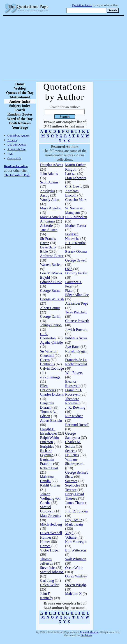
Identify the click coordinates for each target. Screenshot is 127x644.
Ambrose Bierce (52, 256)
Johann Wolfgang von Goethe (50, 498)
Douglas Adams (52, 165)
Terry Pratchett (76, 312)
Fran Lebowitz (76, 178)
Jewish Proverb (76, 330)
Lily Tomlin (74, 520)
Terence (71, 490)
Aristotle (46, 226)
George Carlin (50, 316)
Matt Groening (51, 516)
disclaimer (86, 635)
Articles (12, 140)
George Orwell (76, 260)
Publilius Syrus (76, 338)
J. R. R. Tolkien (76, 511)
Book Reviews (20, 123)
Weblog (20, 88)
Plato (69, 291)
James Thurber (76, 503)
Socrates (71, 481)
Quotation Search (82, 5)
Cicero (45, 360)
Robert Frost (49, 468)
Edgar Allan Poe (77, 295)
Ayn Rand (72, 347)
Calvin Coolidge (52, 368)
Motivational (20, 97)
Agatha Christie (52, 342)
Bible (44, 251)
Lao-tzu (71, 174)
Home (20, 84)
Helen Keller (49, 585)
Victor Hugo (49, 550)
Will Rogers (74, 373)
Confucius (48, 364)
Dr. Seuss (72, 455)
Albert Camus (50, 308)
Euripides (47, 446)
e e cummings (50, 377)
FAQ (10, 154)
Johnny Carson (51, 325)
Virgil (69, 533)
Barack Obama (76, 251)
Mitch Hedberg (51, 524)
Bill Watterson (76, 550)
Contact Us (14, 158)
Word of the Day (20, 119)
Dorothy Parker (76, 273)
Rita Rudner (74, 416)
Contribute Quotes (18, 136)
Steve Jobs (48, 568)
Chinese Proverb (77, 321)
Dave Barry (48, 247)
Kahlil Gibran (50, 485)
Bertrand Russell (77, 425)
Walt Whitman (76, 559)
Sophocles (73, 485)
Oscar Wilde (74, 568)
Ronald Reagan (76, 351)
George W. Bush (52, 299)
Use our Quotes (17, 145)
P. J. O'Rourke (75, 243)
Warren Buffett (51, 265)
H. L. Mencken (76, 217)
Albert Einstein (51, 420)
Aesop (45, 195)
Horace (45, 546)
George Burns (50, 291)
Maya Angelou (51, 208)
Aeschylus (48, 191)
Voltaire (71, 537)
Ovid (69, 269)
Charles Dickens (52, 394)
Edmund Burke (51, 282)
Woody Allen (50, 200)
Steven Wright (76, 585)
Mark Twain (74, 524)
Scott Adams (49, 182)
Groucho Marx (76, 200)
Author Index (20, 101)
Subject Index (20, 106)
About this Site (16, 149)
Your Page (20, 127)
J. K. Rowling (75, 407)
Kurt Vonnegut (76, 542)
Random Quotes (20, 114)
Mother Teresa (76, 226)
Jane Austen (49, 230)
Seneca (70, 451)
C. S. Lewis (74, 186)
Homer (45, 542)
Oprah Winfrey (76, 576)
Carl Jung (47, 580)
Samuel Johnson (52, 572)
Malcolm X (73, 594)
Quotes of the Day (20, 93)
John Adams (49, 174)
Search (20, 110)
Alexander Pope (77, 303)
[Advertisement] (79, 48)
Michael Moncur (89, 632)
